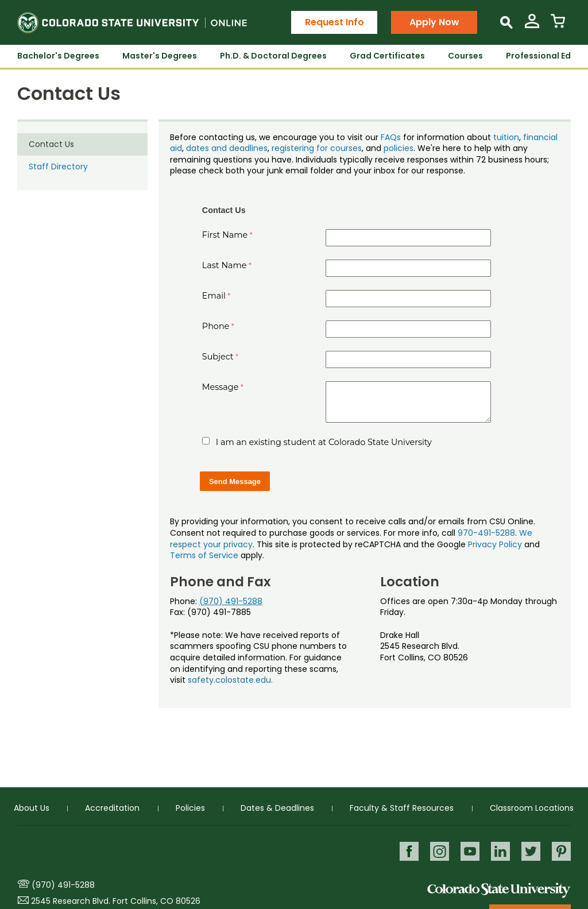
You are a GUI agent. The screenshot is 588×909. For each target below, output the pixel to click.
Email (214, 296)
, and (373, 148)
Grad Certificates (387, 56)
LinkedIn (499, 851)
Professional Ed (538, 56)
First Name (225, 235)
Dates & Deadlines (277, 808)
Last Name (225, 265)
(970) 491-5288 (231, 601)
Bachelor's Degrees (58, 56)
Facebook (406, 851)
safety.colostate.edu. (230, 680)
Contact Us (51, 144)
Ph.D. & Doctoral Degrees (273, 56)
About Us (32, 808)
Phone (216, 326)
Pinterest (561, 851)
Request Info (334, 22)
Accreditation (112, 808)
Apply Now (434, 22)
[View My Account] (532, 26)
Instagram (437, 851)
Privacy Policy (495, 544)
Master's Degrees (160, 56)
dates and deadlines (227, 148)
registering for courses (317, 148)
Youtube (468, 851)
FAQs (391, 137)
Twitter (530, 851)
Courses (465, 56)
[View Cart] (558, 26)
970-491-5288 (486, 533)
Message (220, 387)
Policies (190, 808)
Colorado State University (499, 890)
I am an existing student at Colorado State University (324, 442)
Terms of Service (204, 555)
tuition (506, 137)
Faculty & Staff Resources (402, 808)
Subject (218, 357)
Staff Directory (58, 167)
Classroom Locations (532, 808)
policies (399, 148)
